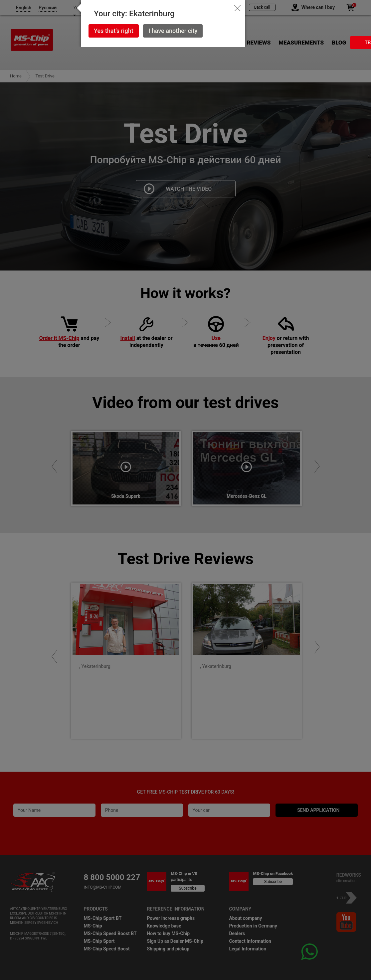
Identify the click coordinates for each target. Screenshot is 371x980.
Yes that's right (114, 31)
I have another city (173, 31)
